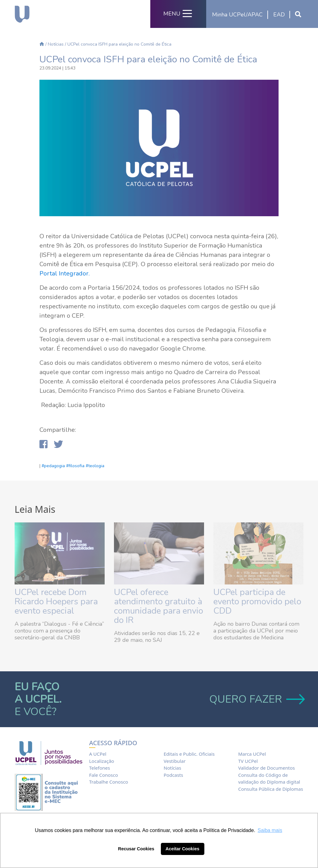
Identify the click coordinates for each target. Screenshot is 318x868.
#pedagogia (53, 466)
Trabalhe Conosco (109, 782)
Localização (102, 761)
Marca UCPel (252, 754)
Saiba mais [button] (270, 830)
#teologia (95, 466)
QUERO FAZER (256, 699)
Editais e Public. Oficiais (189, 754)
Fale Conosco (104, 775)
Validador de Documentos (266, 768)
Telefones (100, 768)
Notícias (56, 44)
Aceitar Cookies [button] (182, 849)
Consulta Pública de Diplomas (271, 789)
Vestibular (175, 761)
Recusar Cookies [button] (136, 849)
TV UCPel (248, 761)
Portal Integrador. (65, 273)
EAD (279, 15)
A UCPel (98, 754)
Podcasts (173, 775)
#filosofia (75, 466)
